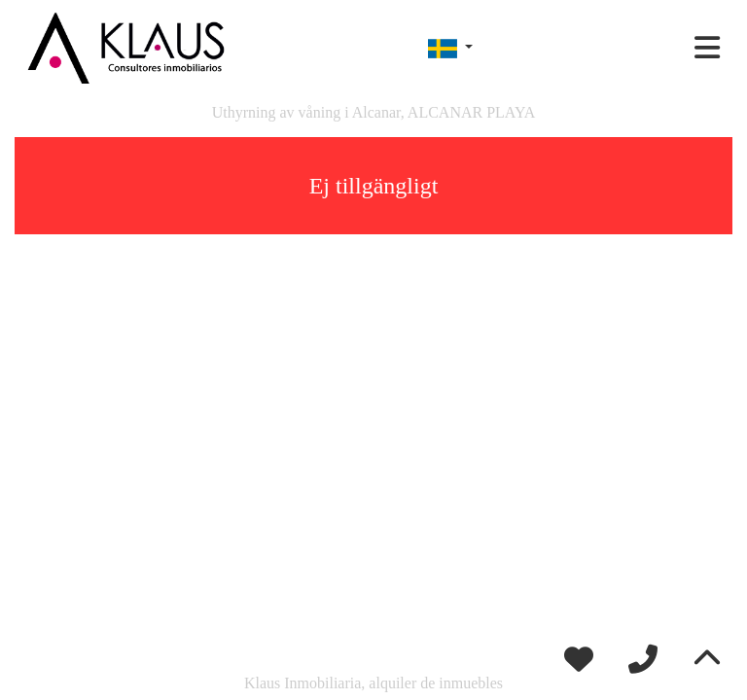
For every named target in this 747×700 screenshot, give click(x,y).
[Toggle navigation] (707, 48)
